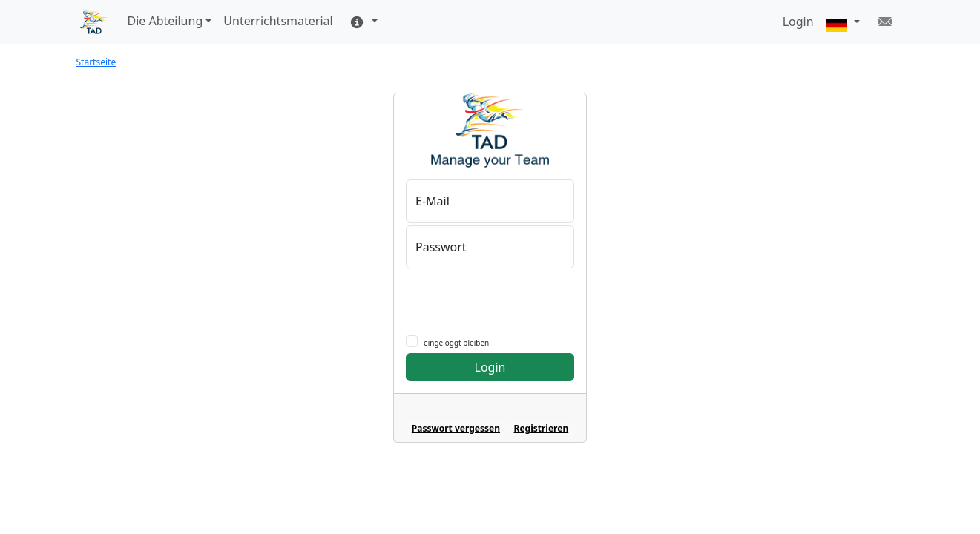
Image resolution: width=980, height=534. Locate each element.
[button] (843, 23)
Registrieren (542, 428)
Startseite (96, 62)
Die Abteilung (165, 21)
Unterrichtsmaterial (278, 21)
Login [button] (798, 22)
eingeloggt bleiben (456, 343)
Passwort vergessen (456, 428)
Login (490, 367)
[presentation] (507, 297)
